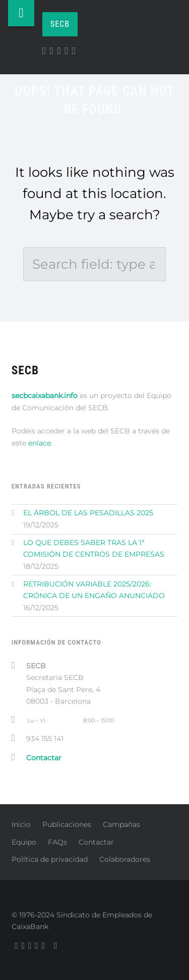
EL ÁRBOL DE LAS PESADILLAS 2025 (88, 513)
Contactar (96, 842)
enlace (40, 443)
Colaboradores (125, 859)
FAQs (57, 842)
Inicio (21, 824)
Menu (21, 13)
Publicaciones (67, 824)
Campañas (121, 824)
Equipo (24, 842)
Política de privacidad (50, 859)
